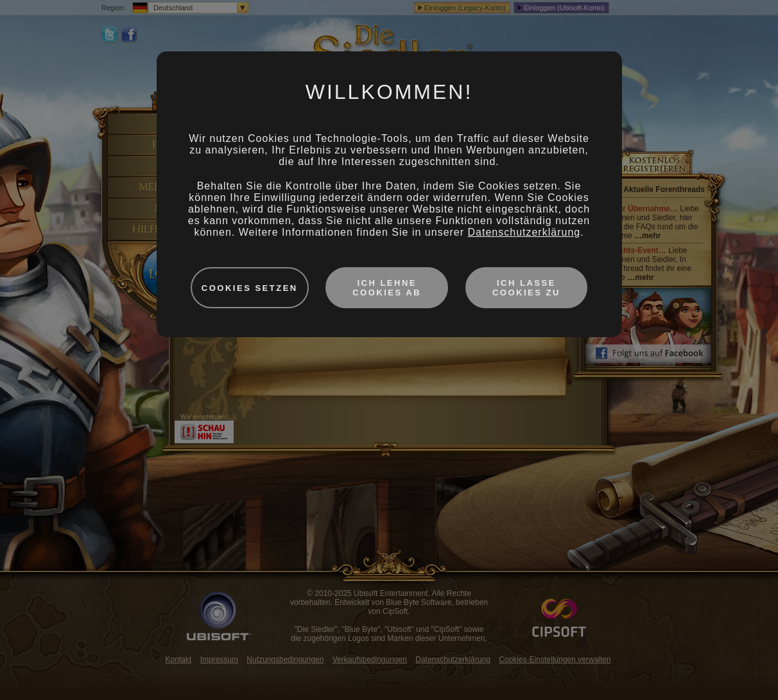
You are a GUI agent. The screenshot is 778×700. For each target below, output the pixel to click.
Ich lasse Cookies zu (526, 288)
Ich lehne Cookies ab (387, 288)
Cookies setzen (250, 288)
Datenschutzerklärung (524, 232)
